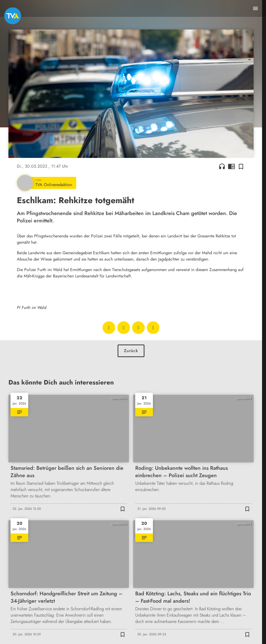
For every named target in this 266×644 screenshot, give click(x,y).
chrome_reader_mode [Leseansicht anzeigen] (231, 166)
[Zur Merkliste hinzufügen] (241, 166)
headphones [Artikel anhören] (222, 166)
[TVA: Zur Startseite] (13, 16)
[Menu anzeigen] (255, 8)
